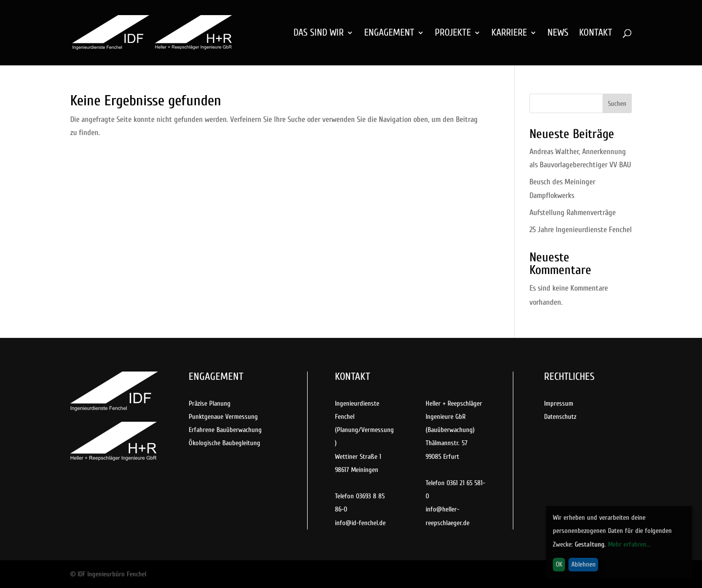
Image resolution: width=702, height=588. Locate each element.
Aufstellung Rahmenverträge (573, 213)
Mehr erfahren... (629, 544)
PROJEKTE (453, 34)
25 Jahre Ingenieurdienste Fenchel (581, 230)
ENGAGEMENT (389, 34)
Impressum (559, 403)
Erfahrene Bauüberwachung (225, 430)
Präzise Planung (210, 403)
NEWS (558, 34)
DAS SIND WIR (319, 34)
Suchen (617, 104)
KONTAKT (596, 34)
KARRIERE (509, 34)
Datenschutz (560, 417)
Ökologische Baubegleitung (224, 443)
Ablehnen (584, 564)
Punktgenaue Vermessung (223, 417)
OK (559, 564)
